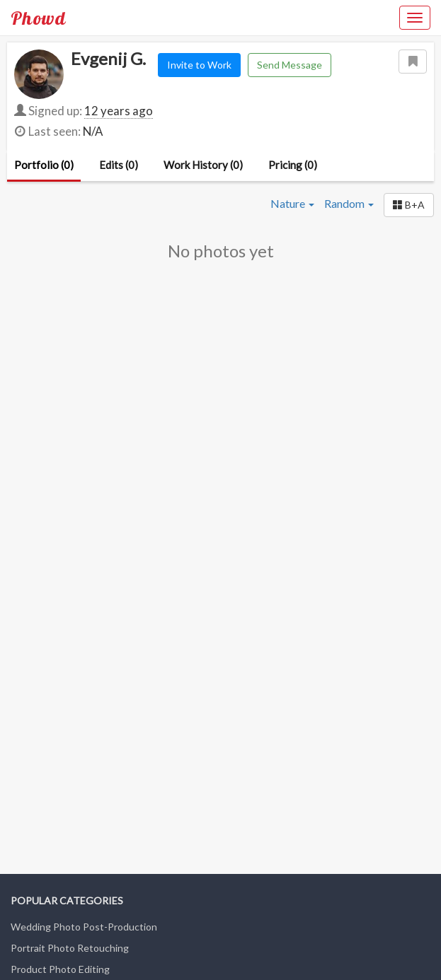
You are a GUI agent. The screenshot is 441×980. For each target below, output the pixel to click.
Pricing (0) (293, 165)
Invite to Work (199, 65)
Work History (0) (203, 165)
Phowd (38, 18)
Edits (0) (119, 165)
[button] (409, 205)
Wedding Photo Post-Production (84, 927)
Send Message (290, 65)
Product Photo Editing (60, 969)
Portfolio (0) (44, 165)
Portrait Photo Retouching (70, 948)
